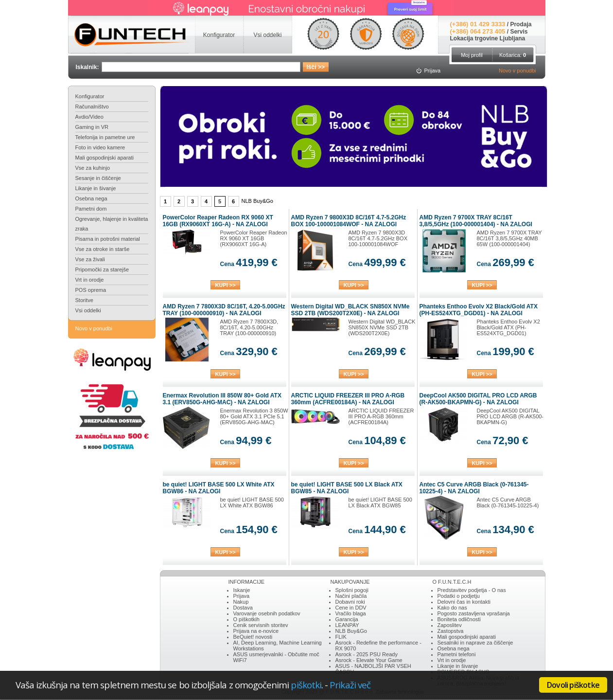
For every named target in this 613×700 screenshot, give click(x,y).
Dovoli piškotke (573, 685)
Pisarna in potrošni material (108, 239)
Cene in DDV (351, 608)
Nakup (241, 602)
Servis (519, 32)
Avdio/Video (89, 117)
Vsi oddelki (88, 310)
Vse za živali (90, 259)
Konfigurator (90, 96)
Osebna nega (91, 198)
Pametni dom (91, 209)
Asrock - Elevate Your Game (369, 660)
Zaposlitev (450, 625)
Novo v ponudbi (517, 71)
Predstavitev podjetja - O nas (472, 590)
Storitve (84, 300)
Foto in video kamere (100, 147)
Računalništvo (92, 107)
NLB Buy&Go (351, 631)
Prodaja (521, 24)
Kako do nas (452, 608)
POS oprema (91, 290)
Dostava (243, 608)
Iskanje (242, 590)
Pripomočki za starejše (102, 269)
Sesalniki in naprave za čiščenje (475, 643)
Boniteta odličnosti (459, 619)
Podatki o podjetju (459, 596)
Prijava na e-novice (256, 631)
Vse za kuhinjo (93, 168)
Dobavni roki (350, 602)
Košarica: (513, 55)
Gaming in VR (92, 127)
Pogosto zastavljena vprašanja (474, 613)
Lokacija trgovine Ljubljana (488, 38)
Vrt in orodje (90, 280)
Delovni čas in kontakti (464, 602)
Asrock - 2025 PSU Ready (367, 654)
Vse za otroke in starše (103, 249)
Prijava (242, 596)
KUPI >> (225, 285)
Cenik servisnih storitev (261, 625)
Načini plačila (351, 596)
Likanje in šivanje (96, 188)
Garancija (347, 619)
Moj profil (472, 55)
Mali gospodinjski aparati (105, 158)
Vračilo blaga (351, 613)
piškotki (306, 685)
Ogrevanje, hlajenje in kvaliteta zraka (112, 224)
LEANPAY (347, 625)
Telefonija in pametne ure (105, 137)
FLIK (341, 637)
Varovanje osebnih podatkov (267, 613)
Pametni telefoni (457, 654)
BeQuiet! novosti (253, 637)
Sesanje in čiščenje (98, 178)
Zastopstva (451, 631)
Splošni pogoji (352, 590)
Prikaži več (350, 685)
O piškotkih (246, 619)
